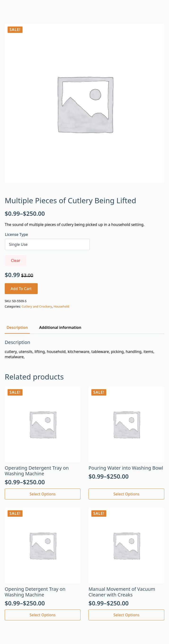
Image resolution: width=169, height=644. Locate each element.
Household (61, 306)
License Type (16, 234)
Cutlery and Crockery (37, 306)
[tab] (17, 327)
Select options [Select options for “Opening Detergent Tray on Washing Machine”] (43, 615)
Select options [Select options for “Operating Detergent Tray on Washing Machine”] (43, 494)
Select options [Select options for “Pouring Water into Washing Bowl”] (126, 494)
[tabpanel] (84, 350)
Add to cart (21, 289)
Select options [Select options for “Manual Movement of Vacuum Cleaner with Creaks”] (126, 615)
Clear (16, 260)
